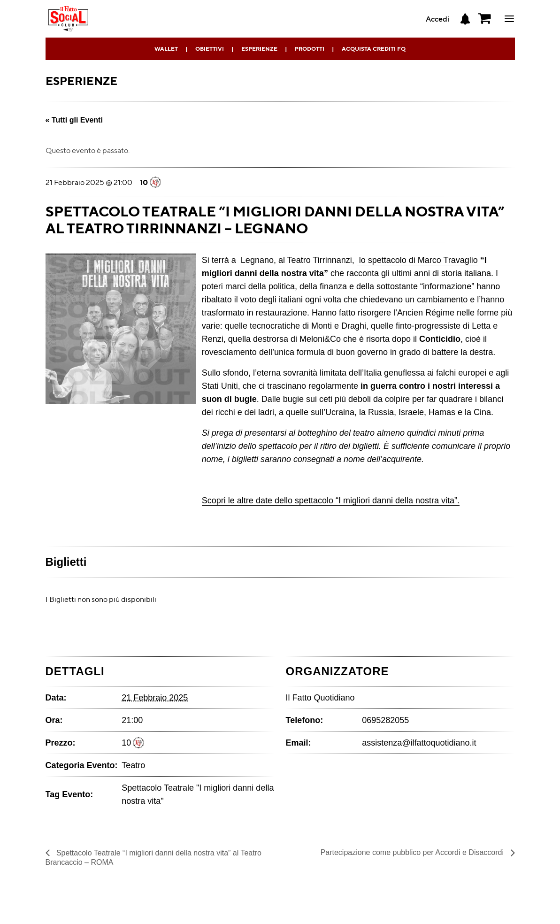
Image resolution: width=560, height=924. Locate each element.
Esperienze (259, 49)
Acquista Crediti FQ (374, 49)
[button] (485, 19)
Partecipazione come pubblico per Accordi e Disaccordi (413, 852)
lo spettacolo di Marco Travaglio (417, 260)
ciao (509, 19)
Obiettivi (210, 49)
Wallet (166, 49)
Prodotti (310, 49)
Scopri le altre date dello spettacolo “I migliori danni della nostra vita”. (331, 500)
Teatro (133, 765)
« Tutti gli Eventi (74, 120)
